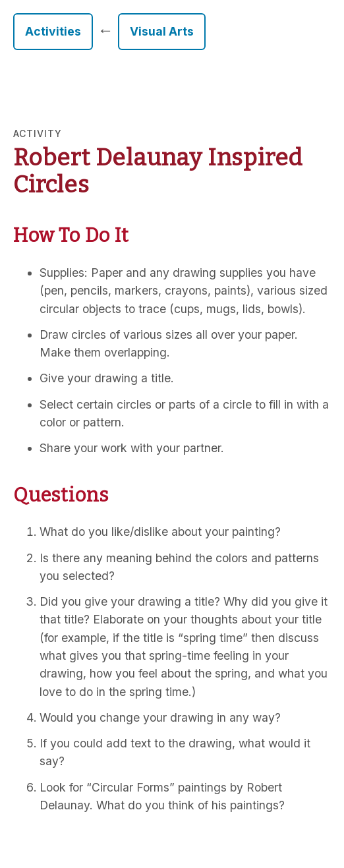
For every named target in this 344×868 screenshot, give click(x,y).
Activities (53, 31)
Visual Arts (162, 31)
